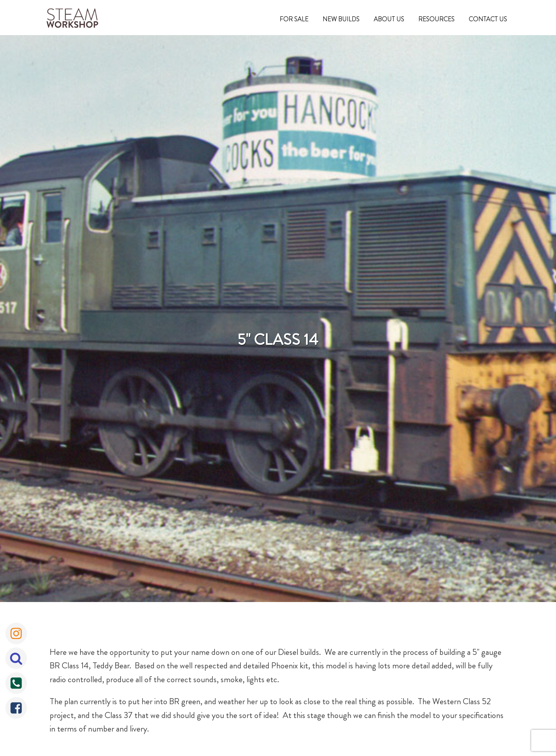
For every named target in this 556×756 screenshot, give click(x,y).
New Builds (341, 19)
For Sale (294, 19)
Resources (437, 19)
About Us (389, 19)
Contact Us (488, 19)
